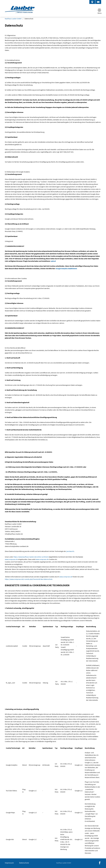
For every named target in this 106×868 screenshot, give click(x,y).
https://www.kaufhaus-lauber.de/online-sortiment (31, 557)
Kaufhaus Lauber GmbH (13, 19)
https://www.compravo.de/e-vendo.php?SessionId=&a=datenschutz (29, 579)
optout (53, 261)
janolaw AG (70, 551)
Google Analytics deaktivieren (66, 268)
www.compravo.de (11, 559)
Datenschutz (24, 863)
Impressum (9, 863)
